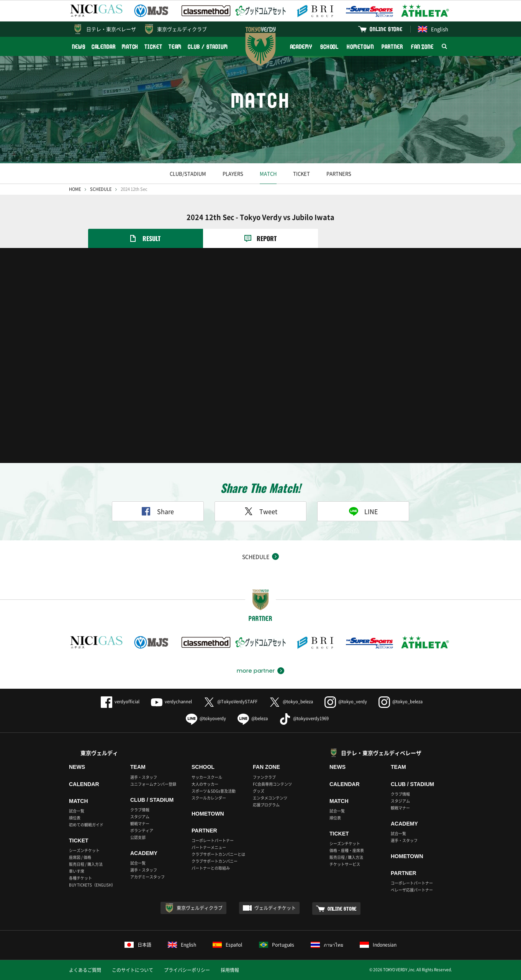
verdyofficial (120, 702)
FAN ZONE (422, 47)
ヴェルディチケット (275, 908)
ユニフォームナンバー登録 (153, 784)
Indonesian (378, 945)
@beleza (253, 718)
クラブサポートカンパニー (215, 861)
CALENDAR (104, 47)
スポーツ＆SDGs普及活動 (214, 791)
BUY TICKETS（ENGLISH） (92, 885)
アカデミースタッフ (147, 877)
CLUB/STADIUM (188, 173)
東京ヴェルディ (99, 753)
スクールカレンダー (209, 798)
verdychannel (171, 702)
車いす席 (77, 871)
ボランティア (142, 830)
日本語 (138, 945)
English (433, 29)
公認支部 (138, 837)
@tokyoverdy (206, 718)
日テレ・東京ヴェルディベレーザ (381, 753)
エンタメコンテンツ (270, 798)
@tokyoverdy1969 (304, 718)
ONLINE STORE (386, 29)
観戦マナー (140, 823)
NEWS (79, 47)
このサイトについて (133, 970)
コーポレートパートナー (213, 840)
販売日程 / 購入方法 (86, 864)
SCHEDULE (101, 189)
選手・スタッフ (144, 777)
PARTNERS (339, 173)
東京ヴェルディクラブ (182, 29)
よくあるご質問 (85, 970)
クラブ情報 (140, 810)
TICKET (153, 47)
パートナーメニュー (209, 847)
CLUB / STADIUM (208, 47)
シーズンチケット (84, 850)
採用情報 (230, 970)
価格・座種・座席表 (347, 850)
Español (228, 945)
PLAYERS (233, 173)
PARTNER (392, 47)
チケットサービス (345, 864)
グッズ (259, 791)
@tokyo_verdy (346, 702)
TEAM (175, 47)
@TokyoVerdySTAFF (230, 702)
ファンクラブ (264, 777)
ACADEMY (301, 47)
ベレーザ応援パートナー (412, 890)
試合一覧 (77, 811)
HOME (75, 189)
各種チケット (80, 878)
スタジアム (140, 817)
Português (277, 945)
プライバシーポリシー (187, 970)
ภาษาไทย (327, 945)
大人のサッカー (205, 784)
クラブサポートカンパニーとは (218, 854)
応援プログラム (266, 805)
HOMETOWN (360, 47)
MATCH (130, 47)
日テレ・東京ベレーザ (111, 29)
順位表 (75, 818)
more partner (256, 671)
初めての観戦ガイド (86, 825)
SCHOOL (329, 47)
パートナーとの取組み (211, 868)
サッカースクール (207, 777)
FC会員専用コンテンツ (272, 784)
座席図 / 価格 (80, 857)
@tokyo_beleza (291, 702)
